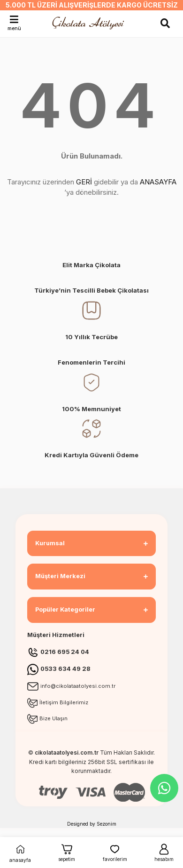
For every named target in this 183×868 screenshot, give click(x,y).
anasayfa (20, 852)
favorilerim (115, 852)
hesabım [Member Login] (164, 852)
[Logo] (89, 23)
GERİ (84, 182)
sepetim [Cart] (67, 852)
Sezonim (107, 824)
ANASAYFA (158, 182)
